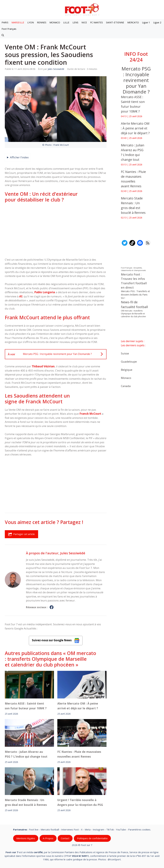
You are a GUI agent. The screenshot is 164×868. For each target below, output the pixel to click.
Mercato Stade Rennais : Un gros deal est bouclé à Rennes (26, 802)
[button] (3, 35)
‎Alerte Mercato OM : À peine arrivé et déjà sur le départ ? (78, 706)
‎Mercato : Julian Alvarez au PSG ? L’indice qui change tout (26, 754)
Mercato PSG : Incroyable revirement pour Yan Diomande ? (136, 80)
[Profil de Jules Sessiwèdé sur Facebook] (52, 607)
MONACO (55, 22)
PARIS (5, 22)
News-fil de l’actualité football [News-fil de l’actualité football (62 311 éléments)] (134, 304)
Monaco (126, 378)
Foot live (34, 829)
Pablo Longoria (45, 292)
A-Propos (48, 838)
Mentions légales (26, 838)
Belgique (127, 370)
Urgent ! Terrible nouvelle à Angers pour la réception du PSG (80, 802)
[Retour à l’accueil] (82, 9)
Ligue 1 (146, 22)
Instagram (98, 829)
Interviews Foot (70, 829)
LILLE (66, 22)
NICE (84, 22)
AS (21, 296)
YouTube (121, 829)
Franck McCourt (90, 414)
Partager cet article (21, 534)
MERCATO (133, 22)
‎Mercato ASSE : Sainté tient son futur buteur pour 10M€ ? (26, 706)
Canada (126, 386)
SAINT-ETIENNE (115, 22)
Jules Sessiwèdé (73, 553)
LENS (75, 22)
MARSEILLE (18, 22)
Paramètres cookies (139, 829)
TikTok (110, 829)
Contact (65, 838)
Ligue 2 (157, 22)
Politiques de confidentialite (92, 838)
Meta (88, 829)
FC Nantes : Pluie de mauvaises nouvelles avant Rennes (79, 754)
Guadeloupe (129, 361)
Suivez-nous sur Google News (56, 641)
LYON (31, 22)
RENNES (42, 22)
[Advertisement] (56, 230)
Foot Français (9, 29)
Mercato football (50, 829)
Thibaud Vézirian (43, 366)
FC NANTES (96, 22)
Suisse (125, 353)
